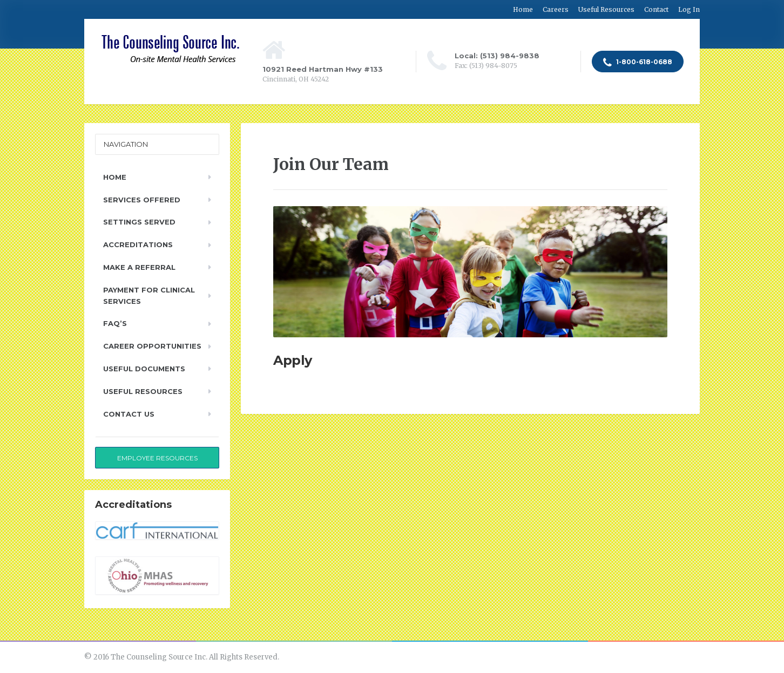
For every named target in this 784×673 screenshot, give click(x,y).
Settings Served (139, 222)
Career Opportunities (152, 346)
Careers (556, 9)
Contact (656, 9)
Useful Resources (606, 9)
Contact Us (129, 414)
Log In (689, 9)
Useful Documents (144, 369)
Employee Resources (157, 458)
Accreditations (138, 244)
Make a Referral (139, 267)
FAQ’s (115, 323)
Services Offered (142, 200)
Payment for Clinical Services (149, 295)
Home (523, 9)
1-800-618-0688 (638, 63)
